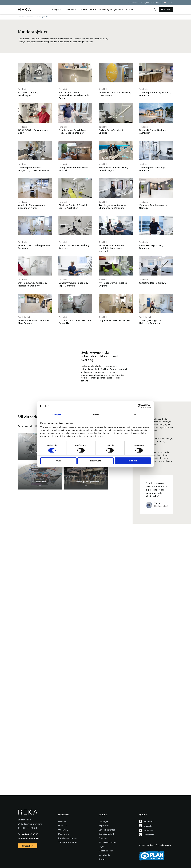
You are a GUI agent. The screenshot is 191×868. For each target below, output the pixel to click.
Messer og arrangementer (111, 9)
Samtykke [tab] (57, 414)
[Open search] (155, 10)
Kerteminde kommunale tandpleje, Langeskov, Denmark (112, 248)
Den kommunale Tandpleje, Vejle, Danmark (73, 284)
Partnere (129, 9)
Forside (21, 17)
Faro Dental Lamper (68, 838)
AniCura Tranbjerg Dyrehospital (28, 94)
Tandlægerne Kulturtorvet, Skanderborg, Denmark (113, 207)
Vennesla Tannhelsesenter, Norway (154, 207)
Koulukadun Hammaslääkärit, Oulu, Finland (115, 94)
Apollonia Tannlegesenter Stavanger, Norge (32, 207)
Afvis (58, 461)
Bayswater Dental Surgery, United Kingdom (114, 169)
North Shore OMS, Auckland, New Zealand (34, 322)
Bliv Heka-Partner (107, 842)
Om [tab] (134, 414)
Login (101, 846)
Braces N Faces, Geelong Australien (153, 131)
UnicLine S (63, 830)
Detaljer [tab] (95, 414)
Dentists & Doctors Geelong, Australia (74, 247)
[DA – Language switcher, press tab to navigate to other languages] (168, 2)
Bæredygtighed (106, 834)
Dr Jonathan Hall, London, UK (114, 320)
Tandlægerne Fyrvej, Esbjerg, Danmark (155, 94)
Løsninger (56, 10)
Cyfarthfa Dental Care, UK (153, 283)
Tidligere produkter (68, 842)
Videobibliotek (106, 851)
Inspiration (71, 10)
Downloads (104, 855)
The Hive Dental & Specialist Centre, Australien (74, 207)
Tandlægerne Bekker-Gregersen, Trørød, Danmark (34, 169)
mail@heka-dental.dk (29, 838)
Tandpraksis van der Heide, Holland (73, 169)
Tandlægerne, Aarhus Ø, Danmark (152, 169)
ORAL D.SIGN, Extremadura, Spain (33, 131)
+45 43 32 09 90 (30, 834)
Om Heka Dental (88, 10)
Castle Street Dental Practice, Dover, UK (75, 322)
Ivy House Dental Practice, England (113, 284)
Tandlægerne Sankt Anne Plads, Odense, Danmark (72, 131)
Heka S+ (62, 821)
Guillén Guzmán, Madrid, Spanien (112, 131)
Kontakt (103, 859)
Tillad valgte (95, 461)
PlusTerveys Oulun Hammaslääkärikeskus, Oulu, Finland (74, 95)
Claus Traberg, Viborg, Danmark (151, 247)
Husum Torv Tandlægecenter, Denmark (34, 247)
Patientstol (64, 834)
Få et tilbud (166, 10)
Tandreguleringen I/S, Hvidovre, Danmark (151, 322)
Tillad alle (133, 461)
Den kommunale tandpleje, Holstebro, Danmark (32, 284)
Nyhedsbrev (28, 846)
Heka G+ (63, 825)
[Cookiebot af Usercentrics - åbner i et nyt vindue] (139, 406)
